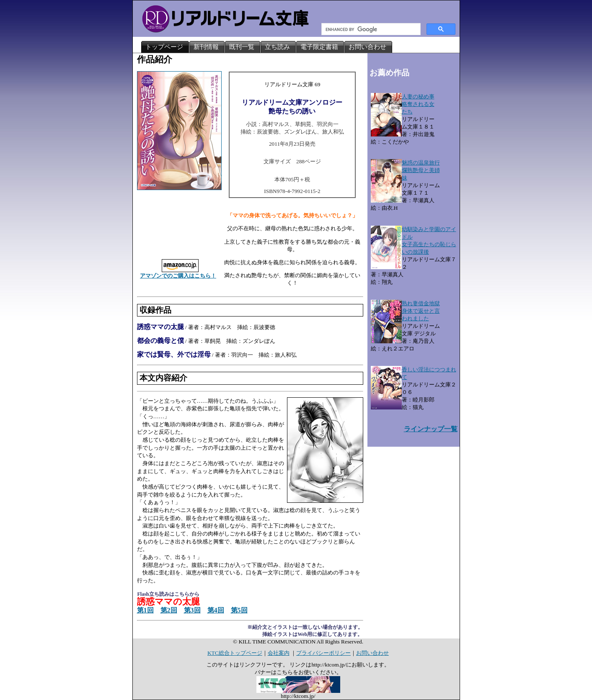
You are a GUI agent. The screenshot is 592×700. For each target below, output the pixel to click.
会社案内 (279, 653)
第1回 (145, 610)
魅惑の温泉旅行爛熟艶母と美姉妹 (421, 170)
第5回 (239, 610)
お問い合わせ (372, 653)
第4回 (216, 610)
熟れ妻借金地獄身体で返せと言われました (421, 311)
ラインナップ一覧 (431, 429)
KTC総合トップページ (235, 653)
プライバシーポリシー (323, 653)
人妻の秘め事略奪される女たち (418, 104)
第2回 (169, 610)
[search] (370, 29)
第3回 (192, 610)
